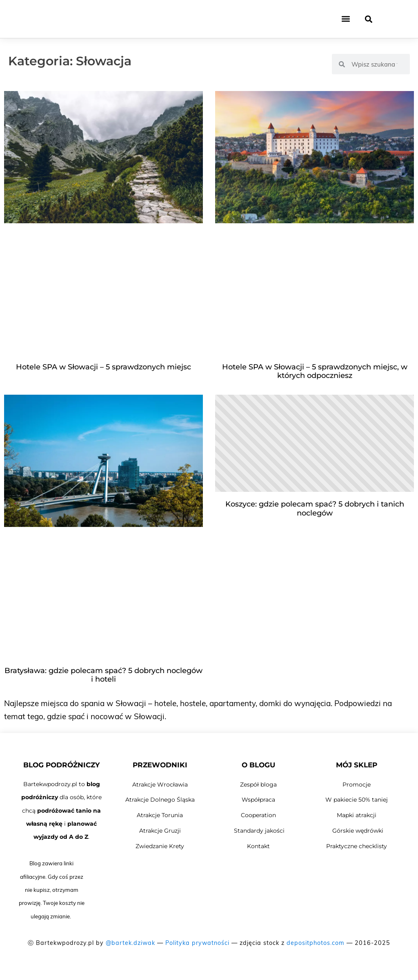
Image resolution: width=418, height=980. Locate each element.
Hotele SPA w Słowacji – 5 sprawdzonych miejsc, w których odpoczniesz (315, 371)
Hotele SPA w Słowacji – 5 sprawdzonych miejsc (103, 367)
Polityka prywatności (197, 943)
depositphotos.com (316, 943)
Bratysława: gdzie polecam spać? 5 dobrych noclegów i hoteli (103, 675)
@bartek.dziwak (130, 943)
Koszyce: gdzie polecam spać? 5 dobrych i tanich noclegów (315, 509)
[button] (346, 21)
